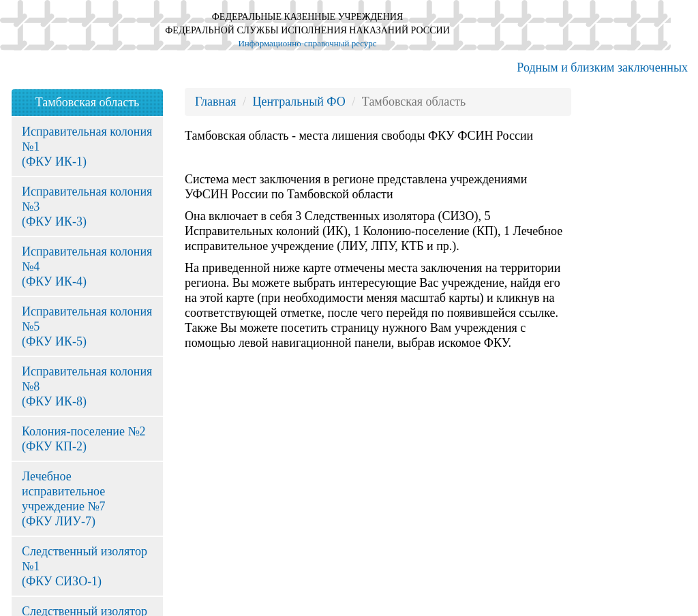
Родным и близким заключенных (602, 67)
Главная (215, 102)
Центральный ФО (299, 102)
